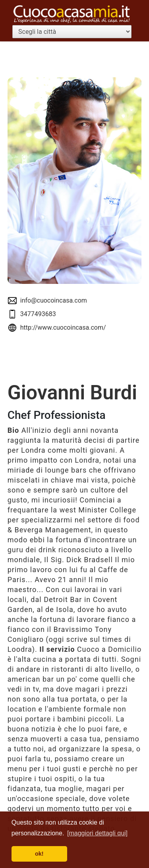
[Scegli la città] (72, 32)
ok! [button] (39, 854)
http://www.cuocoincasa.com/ (63, 327)
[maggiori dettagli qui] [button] (97, 833)
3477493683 (38, 314)
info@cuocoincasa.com (54, 300)
